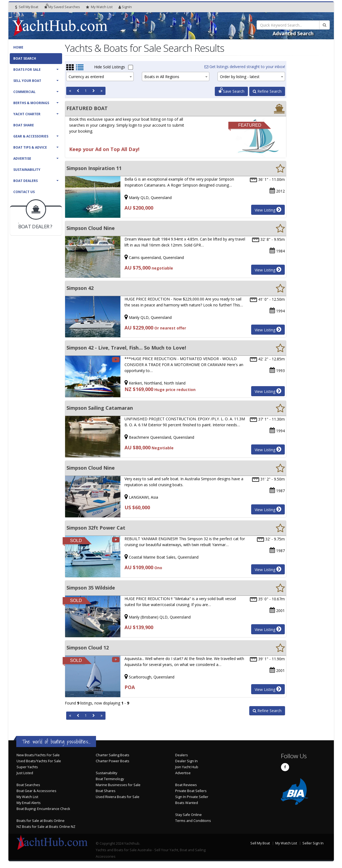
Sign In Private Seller (192, 797)
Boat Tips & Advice (30, 147)
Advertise (22, 158)
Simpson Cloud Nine (91, 228)
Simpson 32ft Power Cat (96, 528)
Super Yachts (27, 767)
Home (18, 47)
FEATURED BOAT (87, 108)
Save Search (231, 91)
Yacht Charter (27, 114)
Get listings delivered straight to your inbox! (245, 67)
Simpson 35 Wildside (91, 588)
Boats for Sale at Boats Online (41, 821)
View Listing (268, 210)
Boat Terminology (110, 779)
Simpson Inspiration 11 (94, 168)
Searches (62, 7)
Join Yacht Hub (187, 767)
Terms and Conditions (193, 821)
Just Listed (25, 773)
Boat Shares (106, 791)
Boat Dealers (25, 181)
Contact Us (24, 192)
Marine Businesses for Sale (118, 785)
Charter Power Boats (113, 761)
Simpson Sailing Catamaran (100, 408)
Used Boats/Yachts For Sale (39, 761)
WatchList (99, 7)
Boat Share (24, 125)
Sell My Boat (27, 7)
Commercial (24, 92)
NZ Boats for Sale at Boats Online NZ (46, 827)
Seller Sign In (313, 843)
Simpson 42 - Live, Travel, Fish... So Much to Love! (126, 348)
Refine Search (267, 91)
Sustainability (27, 170)
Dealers (182, 755)
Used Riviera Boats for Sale (118, 797)
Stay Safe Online (188, 815)
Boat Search (25, 58)
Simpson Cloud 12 (88, 648)
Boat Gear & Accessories (36, 791)
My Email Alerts (29, 803)
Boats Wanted (187, 803)
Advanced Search (293, 33)
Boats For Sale (27, 70)
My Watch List (27, 797)
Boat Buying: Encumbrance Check (43, 809)
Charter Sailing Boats (113, 755)
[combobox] (100, 76)
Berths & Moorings (31, 103)
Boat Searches (28, 785)
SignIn (125, 7)
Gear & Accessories (31, 136)
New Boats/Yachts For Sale (38, 755)
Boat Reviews (186, 785)
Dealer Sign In (186, 761)
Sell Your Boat (27, 81)
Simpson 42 (80, 288)
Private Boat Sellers (191, 791)
